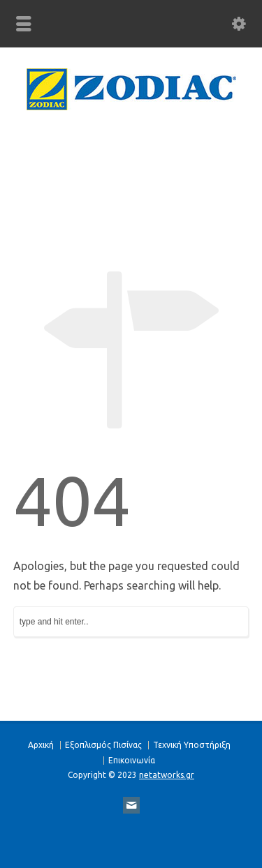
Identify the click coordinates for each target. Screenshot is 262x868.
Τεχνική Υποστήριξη (192, 745)
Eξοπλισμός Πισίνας (103, 745)
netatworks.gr (167, 775)
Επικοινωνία (132, 760)
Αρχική (41, 745)
